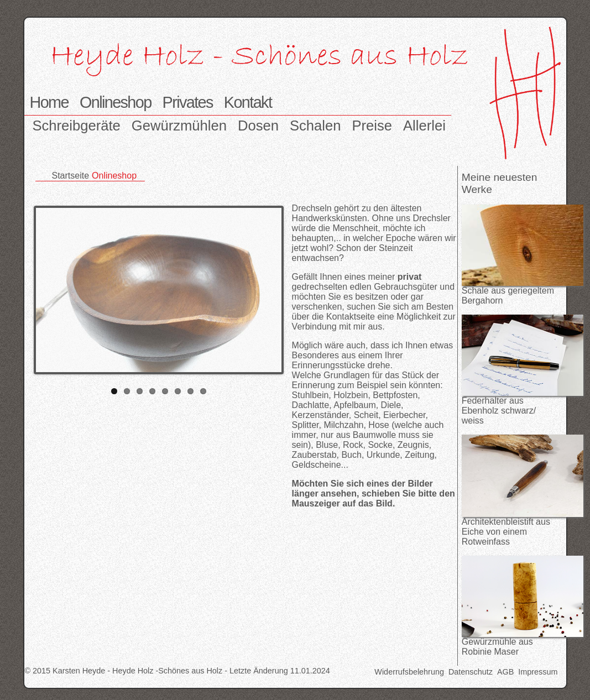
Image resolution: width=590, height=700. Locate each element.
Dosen (258, 126)
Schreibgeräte (77, 126)
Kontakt (248, 102)
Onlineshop (116, 102)
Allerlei (424, 126)
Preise (372, 126)
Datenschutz (471, 672)
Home (49, 102)
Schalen (315, 126)
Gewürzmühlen (179, 126)
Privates (188, 102)
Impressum (538, 672)
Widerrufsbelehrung (409, 672)
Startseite (71, 176)
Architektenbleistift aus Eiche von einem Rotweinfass (506, 532)
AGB (505, 672)
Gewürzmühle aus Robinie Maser (497, 647)
